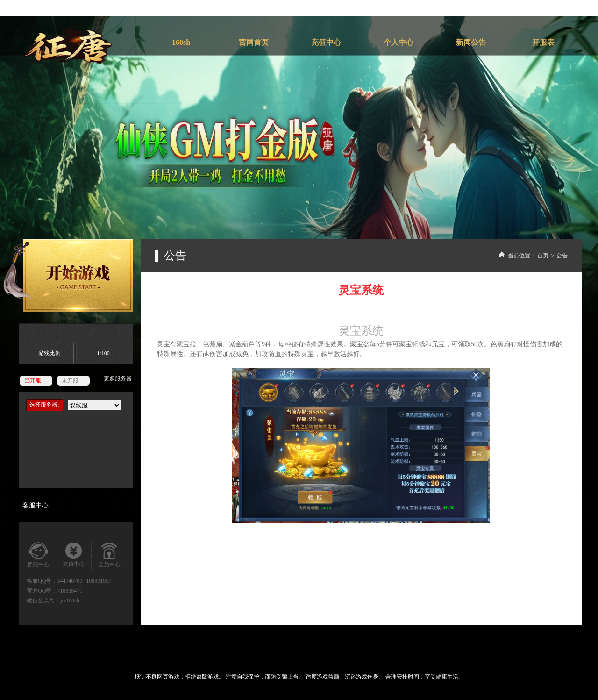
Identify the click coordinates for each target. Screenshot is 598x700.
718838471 (70, 591)
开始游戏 (68, 276)
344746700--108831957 (84, 581)
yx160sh (70, 600)
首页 (543, 256)
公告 (562, 256)
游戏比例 (50, 353)
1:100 (103, 353)
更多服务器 (118, 379)
